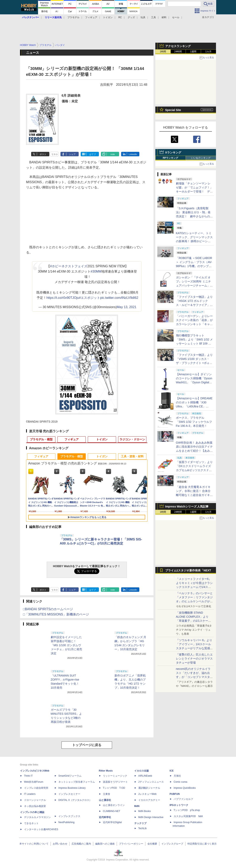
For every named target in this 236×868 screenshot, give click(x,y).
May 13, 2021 (127, 307)
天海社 (177, 776)
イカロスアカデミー (149, 800)
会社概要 (152, 844)
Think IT (28, 776)
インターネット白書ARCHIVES (41, 829)
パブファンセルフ (183, 799)
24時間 (178, 52)
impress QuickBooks (185, 788)
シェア (72, 154)
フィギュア (91, 17)
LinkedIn (133, 154)
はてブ (93, 154)
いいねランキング (201, 158)
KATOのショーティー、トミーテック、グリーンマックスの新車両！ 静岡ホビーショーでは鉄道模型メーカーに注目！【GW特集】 (194, 241)
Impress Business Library (72, 788)
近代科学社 (105, 817)
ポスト (43, 154)
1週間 (193, 52)
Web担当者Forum (34, 782)
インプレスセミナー (69, 794)
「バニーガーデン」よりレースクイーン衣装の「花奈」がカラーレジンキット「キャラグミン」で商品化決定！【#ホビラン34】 (194, 324)
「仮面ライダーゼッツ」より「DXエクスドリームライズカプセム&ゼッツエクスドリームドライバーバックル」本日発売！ (194, 470)
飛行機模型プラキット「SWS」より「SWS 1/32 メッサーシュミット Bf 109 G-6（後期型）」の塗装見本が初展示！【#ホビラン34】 (195, 344)
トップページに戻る (87, 745)
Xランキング (173, 152)
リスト (55, 154)
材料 (164, 17)
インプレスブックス (69, 816)
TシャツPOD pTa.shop (187, 810)
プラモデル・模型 (41, 439)
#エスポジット (89, 298)
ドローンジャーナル (35, 800)
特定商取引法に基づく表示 (202, 844)
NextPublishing (67, 822)
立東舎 (107, 794)
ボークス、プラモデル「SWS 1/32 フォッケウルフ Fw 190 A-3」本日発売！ (194, 422)
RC (120, 17)
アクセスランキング (178, 46)
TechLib (142, 828)
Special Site (173, 110)
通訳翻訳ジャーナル (149, 788)
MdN (137, 806)
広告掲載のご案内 (81, 844)
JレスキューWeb (147, 794)
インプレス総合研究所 (36, 788)
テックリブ (140, 823)
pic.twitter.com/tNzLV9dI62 (119, 298)
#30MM (96, 271)
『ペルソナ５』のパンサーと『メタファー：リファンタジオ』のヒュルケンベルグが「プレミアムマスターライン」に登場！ (194, 601)
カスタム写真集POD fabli (188, 816)
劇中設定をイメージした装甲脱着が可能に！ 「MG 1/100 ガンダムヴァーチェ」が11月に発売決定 (67, 645)
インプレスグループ (172, 844)
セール (176, 17)
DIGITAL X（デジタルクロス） (75, 800)
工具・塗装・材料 (132, 456)
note (113, 154)
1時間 (163, 52)
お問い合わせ (60, 844)
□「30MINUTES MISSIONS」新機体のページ (56, 614)
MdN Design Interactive (151, 817)
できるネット (31, 823)
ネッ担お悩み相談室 (35, 806)
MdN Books (145, 811)
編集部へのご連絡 (105, 844)
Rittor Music (106, 771)
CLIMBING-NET (112, 811)
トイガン (108, 17)
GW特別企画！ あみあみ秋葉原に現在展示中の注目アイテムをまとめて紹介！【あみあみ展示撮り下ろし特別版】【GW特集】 (194, 451)
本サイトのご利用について (34, 844)
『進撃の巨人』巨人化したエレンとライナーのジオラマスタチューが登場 (194, 659)
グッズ (131, 17)
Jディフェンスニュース (151, 782)
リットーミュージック (115, 776)
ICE (172, 771)
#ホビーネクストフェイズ (69, 266)
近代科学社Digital (112, 822)
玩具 (143, 17)
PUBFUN (175, 794)
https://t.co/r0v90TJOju (63, 298)
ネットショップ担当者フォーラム (77, 782)
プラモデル (73, 17)
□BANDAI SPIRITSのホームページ (48, 609)
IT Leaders (30, 794)
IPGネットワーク (179, 805)
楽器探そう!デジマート (115, 782)
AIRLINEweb (145, 776)
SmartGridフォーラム (70, 776)
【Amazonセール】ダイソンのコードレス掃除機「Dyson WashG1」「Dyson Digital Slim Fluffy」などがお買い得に (194, 382)
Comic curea (180, 782)
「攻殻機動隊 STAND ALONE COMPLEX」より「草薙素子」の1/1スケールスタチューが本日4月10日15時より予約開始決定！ (194, 621)
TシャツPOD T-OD (114, 788)
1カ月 (208, 52)
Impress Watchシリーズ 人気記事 (187, 506)
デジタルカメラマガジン (37, 817)
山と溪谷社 (105, 800)
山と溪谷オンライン (114, 805)
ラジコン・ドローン (132, 439)
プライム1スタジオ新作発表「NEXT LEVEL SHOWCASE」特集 (188, 571)
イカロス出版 (142, 771)
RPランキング (171, 158)
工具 (153, 17)
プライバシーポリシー (131, 844)
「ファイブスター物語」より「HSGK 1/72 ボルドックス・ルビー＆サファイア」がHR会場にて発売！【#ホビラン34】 (194, 305)
